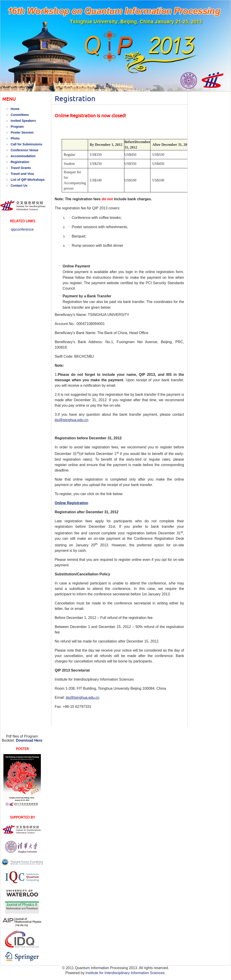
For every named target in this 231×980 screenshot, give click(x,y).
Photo (15, 138)
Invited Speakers (23, 121)
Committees (20, 115)
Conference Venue (25, 150)
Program (17, 127)
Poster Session (22, 132)
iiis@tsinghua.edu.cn (71, 420)
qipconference (22, 229)
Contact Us (19, 186)
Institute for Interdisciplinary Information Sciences (125, 973)
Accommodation (23, 156)
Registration (20, 162)
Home (15, 109)
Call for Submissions (26, 144)
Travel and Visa (22, 174)
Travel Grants (21, 168)
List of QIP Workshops (28, 180)
